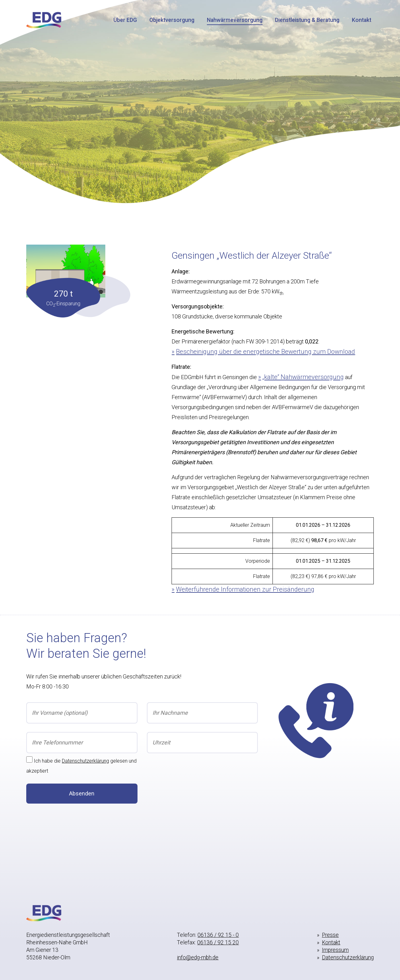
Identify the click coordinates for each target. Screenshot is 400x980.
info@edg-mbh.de (198, 957)
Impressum (335, 950)
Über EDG (125, 20)
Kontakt (362, 20)
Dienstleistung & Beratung (307, 20)
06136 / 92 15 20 (218, 942)
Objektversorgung (172, 20)
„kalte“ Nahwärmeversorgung (303, 377)
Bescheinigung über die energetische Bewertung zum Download (265, 352)
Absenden (82, 793)
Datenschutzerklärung (85, 761)
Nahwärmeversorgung (235, 20)
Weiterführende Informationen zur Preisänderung (245, 589)
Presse (330, 935)
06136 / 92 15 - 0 (218, 935)
